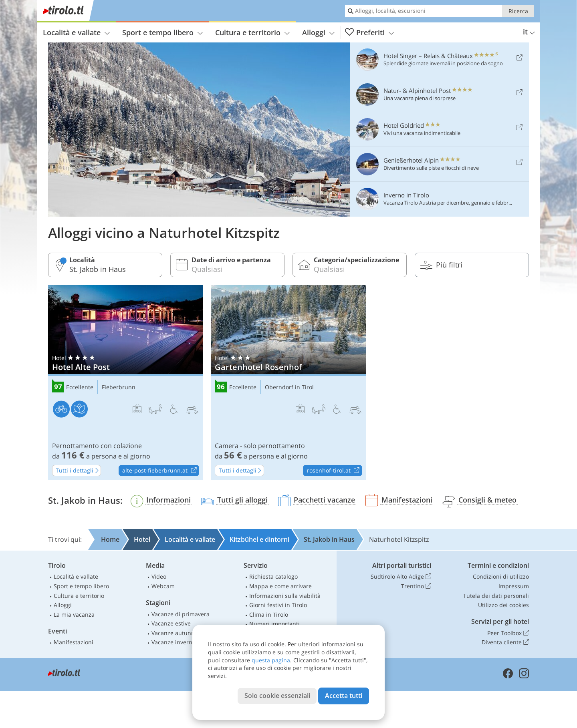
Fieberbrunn (119, 387)
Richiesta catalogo (273, 576)
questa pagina (271, 660)
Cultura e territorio (252, 32)
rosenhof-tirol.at (334, 471)
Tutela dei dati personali (496, 596)
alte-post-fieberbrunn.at (160, 471)
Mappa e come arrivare (280, 586)
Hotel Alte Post (126, 382)
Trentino (416, 586)
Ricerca (518, 11)
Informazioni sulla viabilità (285, 596)
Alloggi (318, 32)
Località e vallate (76, 32)
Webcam (163, 586)
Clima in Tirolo (269, 614)
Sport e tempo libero (162, 32)
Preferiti (369, 33)
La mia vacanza (74, 614)
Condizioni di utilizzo (501, 576)
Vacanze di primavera (181, 614)
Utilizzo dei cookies (503, 605)
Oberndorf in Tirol (289, 387)
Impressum (514, 586)
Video (159, 576)
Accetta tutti (344, 696)
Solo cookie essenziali (277, 696)
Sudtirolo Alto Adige (401, 577)
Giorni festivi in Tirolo (278, 605)
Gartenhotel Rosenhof (289, 382)
